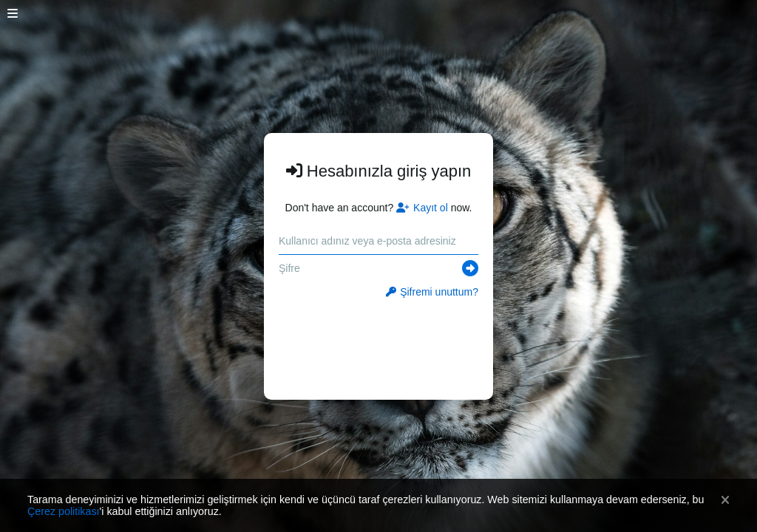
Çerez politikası (64, 511)
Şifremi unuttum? (432, 292)
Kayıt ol (422, 208)
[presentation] (379, 341)
